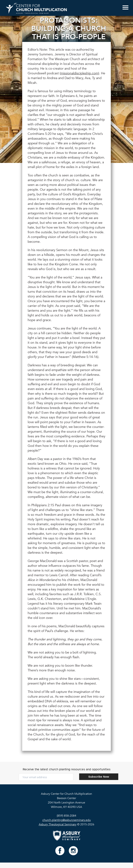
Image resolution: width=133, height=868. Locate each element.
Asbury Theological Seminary (58, 824)
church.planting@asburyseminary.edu (67, 820)
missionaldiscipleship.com (79, 73)
